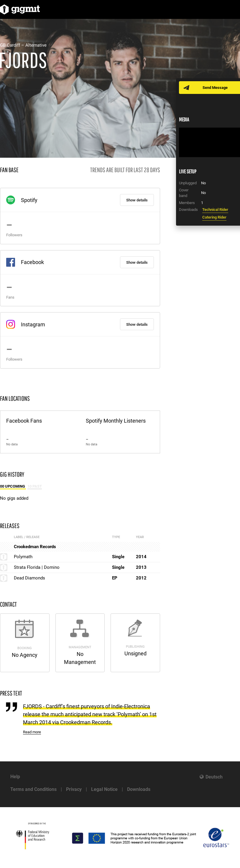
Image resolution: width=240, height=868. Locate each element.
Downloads (139, 789)
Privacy (74, 789)
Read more (32, 732)
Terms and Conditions (33, 789)
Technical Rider (215, 210)
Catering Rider (214, 217)
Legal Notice (104, 789)
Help (15, 777)
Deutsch (214, 777)
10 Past (35, 486)
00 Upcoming (13, 486)
